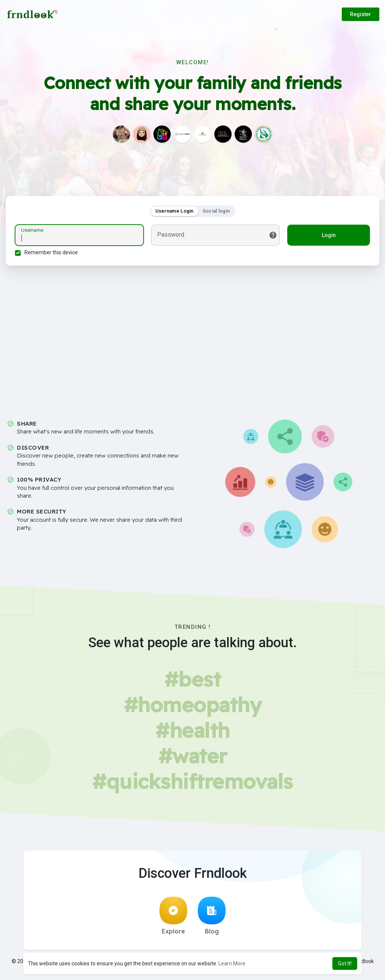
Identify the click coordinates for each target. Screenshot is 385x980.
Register (361, 14)
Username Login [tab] (174, 211)
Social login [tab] (216, 211)
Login (329, 235)
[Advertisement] (192, 336)
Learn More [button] (232, 963)
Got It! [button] (345, 963)
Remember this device (51, 252)
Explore (173, 916)
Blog (212, 916)
